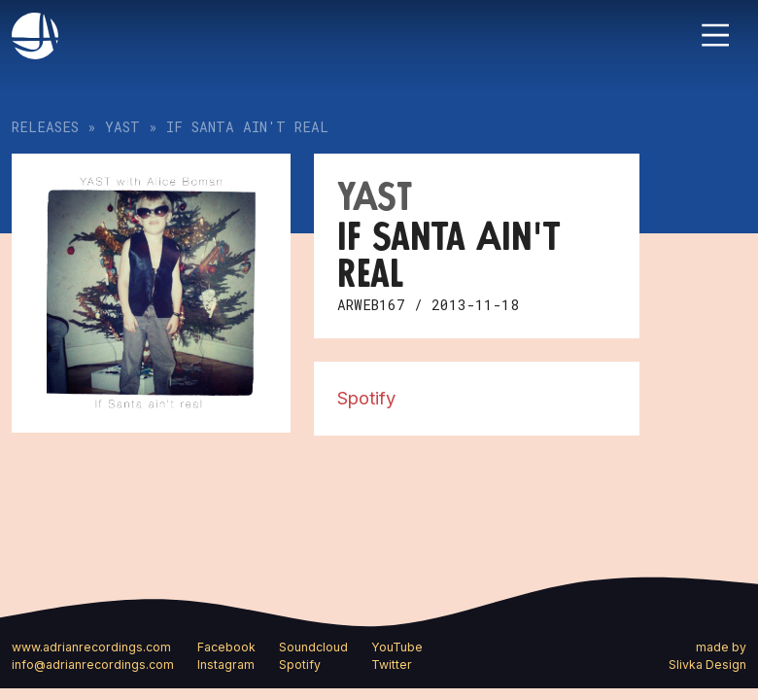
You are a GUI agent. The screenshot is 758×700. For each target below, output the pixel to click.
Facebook (226, 647)
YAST (122, 127)
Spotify (366, 398)
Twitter (392, 665)
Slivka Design (707, 665)
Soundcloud (313, 647)
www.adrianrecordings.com (91, 647)
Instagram (226, 665)
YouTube (397, 647)
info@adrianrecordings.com (93, 665)
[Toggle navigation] (715, 35)
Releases (45, 127)
